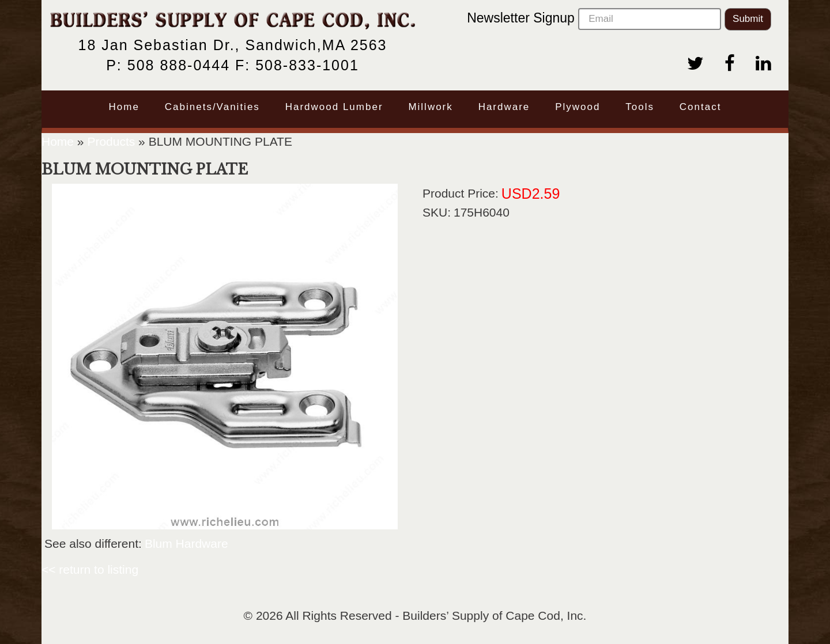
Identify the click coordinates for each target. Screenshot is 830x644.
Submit (748, 19)
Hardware (504, 107)
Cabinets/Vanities (212, 107)
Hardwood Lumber (334, 107)
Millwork (430, 107)
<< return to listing (90, 569)
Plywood (578, 107)
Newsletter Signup (594, 19)
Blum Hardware (186, 543)
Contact (701, 107)
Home (124, 107)
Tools (640, 107)
